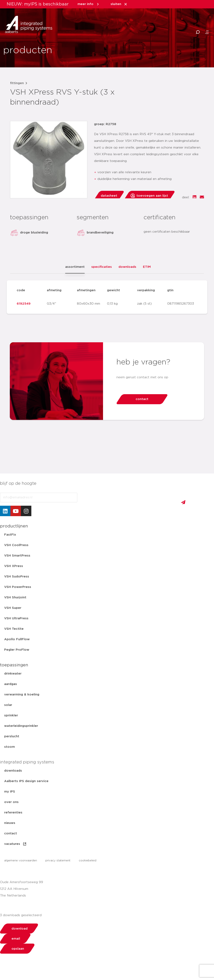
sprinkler (11, 715)
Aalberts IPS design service (26, 781)
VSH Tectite (14, 629)
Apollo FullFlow (17, 639)
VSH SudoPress (17, 577)
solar (8, 705)
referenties (13, 813)
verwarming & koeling (22, 695)
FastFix (10, 535)
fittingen (17, 83)
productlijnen (14, 526)
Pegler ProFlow (17, 650)
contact (11, 833)
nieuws (10, 823)
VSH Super (13, 608)
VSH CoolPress (16, 545)
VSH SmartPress (17, 556)
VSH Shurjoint (15, 597)
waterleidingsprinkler (21, 726)
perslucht (12, 736)
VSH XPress (14, 566)
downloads (13, 771)
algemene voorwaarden (21, 861)
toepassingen (14, 665)
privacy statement (58, 861)
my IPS (10, 792)
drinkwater (13, 674)
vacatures (15, 844)
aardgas (11, 684)
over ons (11, 802)
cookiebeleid (88, 861)
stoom (10, 747)
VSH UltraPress (16, 618)
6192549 (24, 304)
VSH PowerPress (18, 587)
